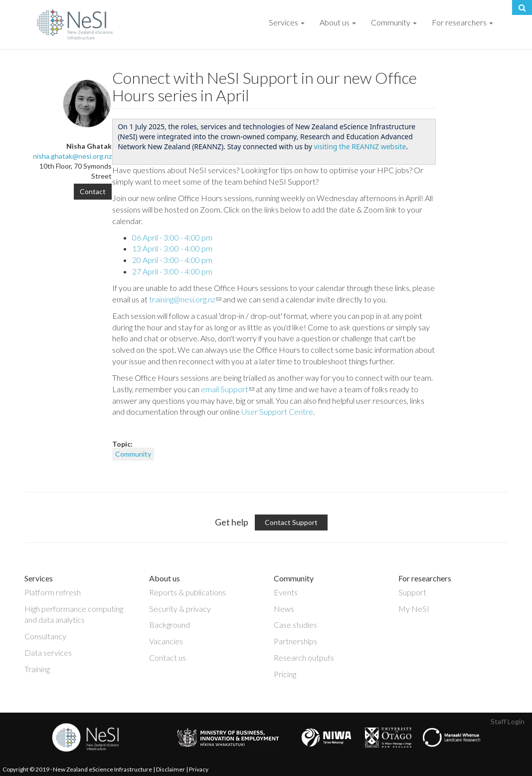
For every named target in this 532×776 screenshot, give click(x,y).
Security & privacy (180, 609)
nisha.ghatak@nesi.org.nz (72, 156)
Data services (48, 652)
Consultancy (45, 636)
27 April (172, 271)
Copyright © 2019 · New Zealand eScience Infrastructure (77, 769)
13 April (172, 248)
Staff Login (508, 721)
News (284, 609)
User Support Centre (277, 411)
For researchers (462, 22)
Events (286, 592)
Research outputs (304, 657)
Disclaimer (171, 769)
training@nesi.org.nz (185, 299)
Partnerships (295, 641)
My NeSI (414, 609)
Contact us (168, 657)
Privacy (199, 769)
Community (394, 22)
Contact (93, 191)
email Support (228, 389)
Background (170, 625)
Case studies (295, 625)
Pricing (285, 674)
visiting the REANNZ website (360, 146)
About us (338, 22)
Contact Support (291, 522)
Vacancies (166, 641)
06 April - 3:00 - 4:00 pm (172, 237)
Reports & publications (187, 592)
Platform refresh (53, 592)
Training (37, 669)
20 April (172, 260)
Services (287, 22)
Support (412, 592)
